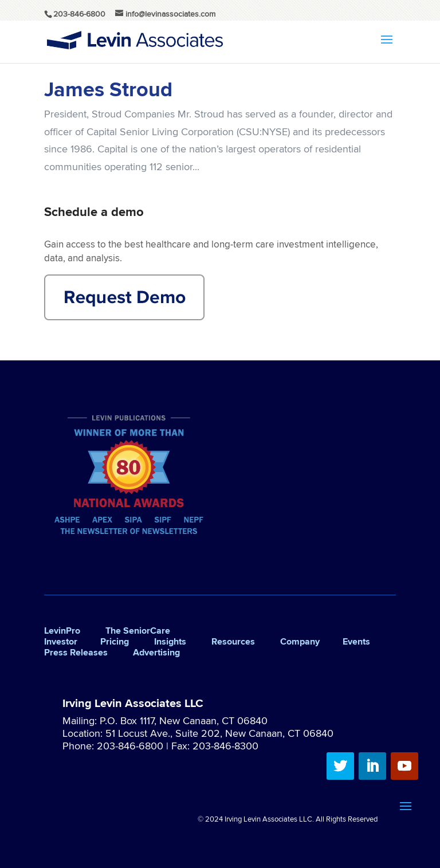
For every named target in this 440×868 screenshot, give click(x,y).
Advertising (156, 652)
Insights (170, 641)
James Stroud (108, 89)
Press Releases (76, 652)
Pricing (115, 641)
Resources (233, 641)
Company (300, 641)
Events (356, 641)
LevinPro (62, 631)
